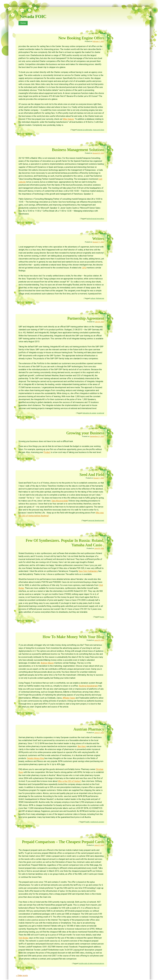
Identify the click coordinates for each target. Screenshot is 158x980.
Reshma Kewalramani (88, 686)
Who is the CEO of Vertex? (69, 781)
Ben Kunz (82, 746)
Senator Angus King (36, 758)
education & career (89, 413)
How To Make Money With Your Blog (73, 637)
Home (23, 23)
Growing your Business (85, 433)
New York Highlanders (88, 571)
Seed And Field (92, 474)
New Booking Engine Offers (81, 38)
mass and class (98, 130)
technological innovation (95, 219)
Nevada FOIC (33, 16)
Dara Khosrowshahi (60, 501)
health (87, 822)
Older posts (22, 976)
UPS (84, 268)
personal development (96, 520)
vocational (100, 413)
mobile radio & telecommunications (91, 963)
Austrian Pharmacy (89, 729)
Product (47, 452)
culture (93, 298)
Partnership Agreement (86, 318)
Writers (98, 238)
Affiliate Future (69, 698)
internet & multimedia (85, 130)
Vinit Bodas (23, 938)
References (100, 298)
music (102, 617)
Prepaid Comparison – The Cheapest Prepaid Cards (63, 842)
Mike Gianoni (68, 119)
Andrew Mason (47, 663)
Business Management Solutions (78, 150)
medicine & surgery (97, 822)
